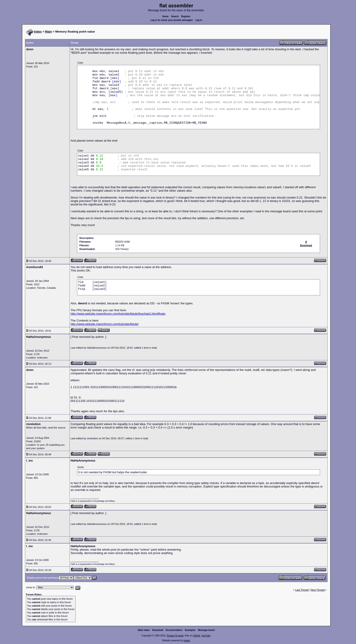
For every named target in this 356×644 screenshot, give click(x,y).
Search (175, 16)
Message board (206, 630)
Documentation (174, 630)
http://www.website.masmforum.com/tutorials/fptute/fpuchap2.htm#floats (118, 314)
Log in (199, 20)
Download (158, 630)
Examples (190, 630)
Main (49, 32)
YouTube (206, 636)
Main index (144, 630)
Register (186, 16)
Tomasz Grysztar (175, 636)
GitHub (197, 636)
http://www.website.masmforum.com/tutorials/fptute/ (105, 324)
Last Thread (302, 590)
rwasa (187, 640)
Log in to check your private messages (172, 20)
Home (166, 16)
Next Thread (318, 590)
